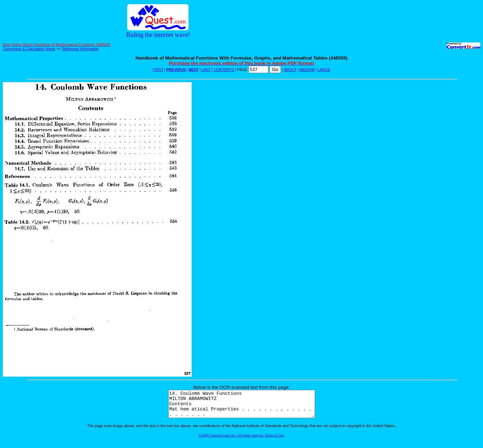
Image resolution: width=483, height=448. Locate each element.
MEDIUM (307, 70)
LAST (206, 70)
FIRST (158, 70)
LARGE (324, 70)
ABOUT (290, 70)
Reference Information (80, 49)
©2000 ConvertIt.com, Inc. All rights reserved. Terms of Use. (242, 441)
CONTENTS (224, 70)
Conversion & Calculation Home (29, 49)
